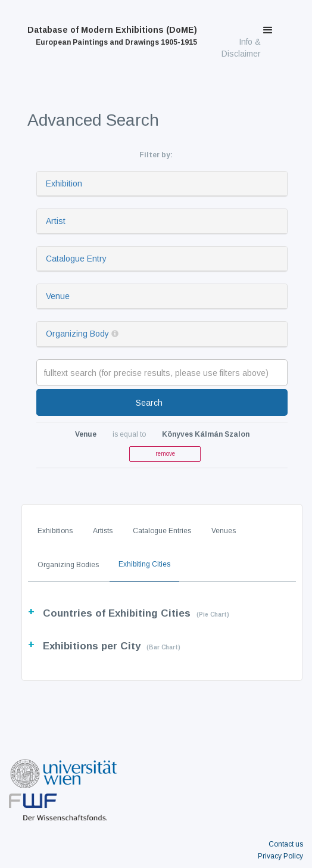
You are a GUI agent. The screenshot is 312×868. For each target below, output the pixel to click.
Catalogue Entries (162, 531)
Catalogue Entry (76, 259)
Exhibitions (55, 531)
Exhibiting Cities (144, 564)
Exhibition (64, 183)
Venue (58, 296)
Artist (56, 221)
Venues (224, 531)
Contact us (286, 844)
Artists (103, 531)
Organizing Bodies (68, 565)
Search (149, 403)
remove (165, 454)
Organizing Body (77, 334)
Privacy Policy (280, 856)
